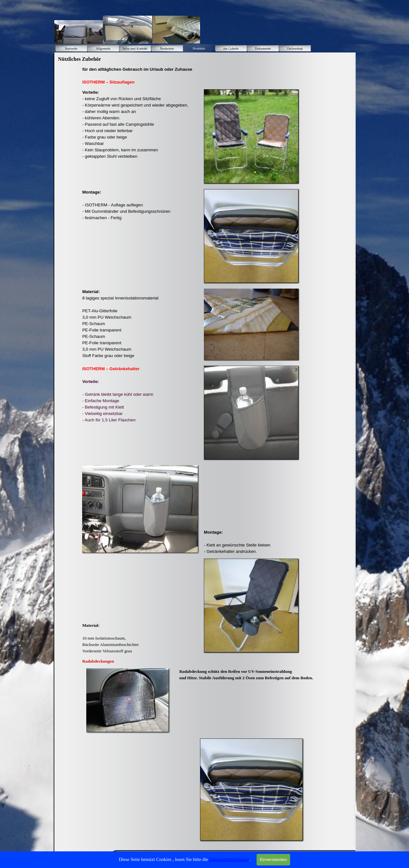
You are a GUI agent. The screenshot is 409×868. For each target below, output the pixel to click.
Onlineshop (295, 48)
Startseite (71, 48)
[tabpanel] (153, 76)
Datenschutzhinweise (229, 859)
